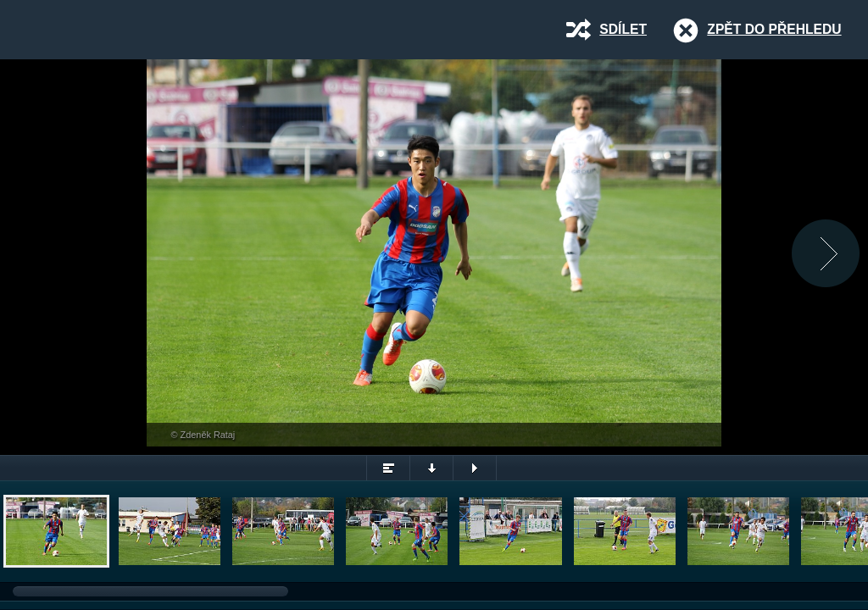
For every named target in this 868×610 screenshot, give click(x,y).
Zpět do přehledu (774, 29)
